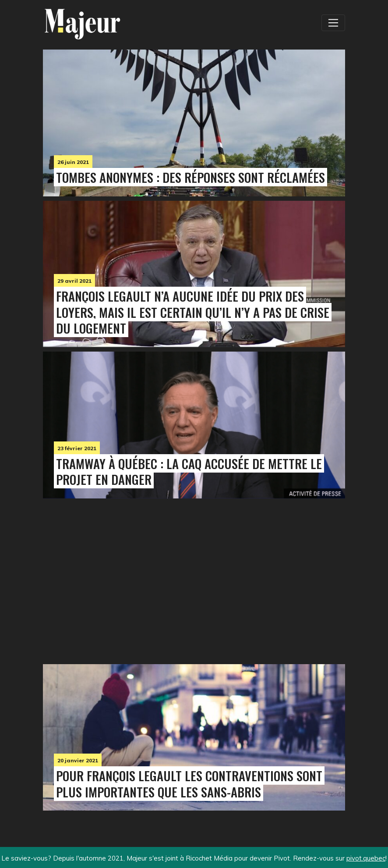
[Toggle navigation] (333, 23)
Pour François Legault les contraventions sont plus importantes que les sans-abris (189, 784)
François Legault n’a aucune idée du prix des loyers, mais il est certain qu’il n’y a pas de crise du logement (193, 312)
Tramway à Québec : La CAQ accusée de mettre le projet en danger (189, 471)
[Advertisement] (106, 579)
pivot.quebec (366, 858)
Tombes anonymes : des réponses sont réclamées (190, 177)
